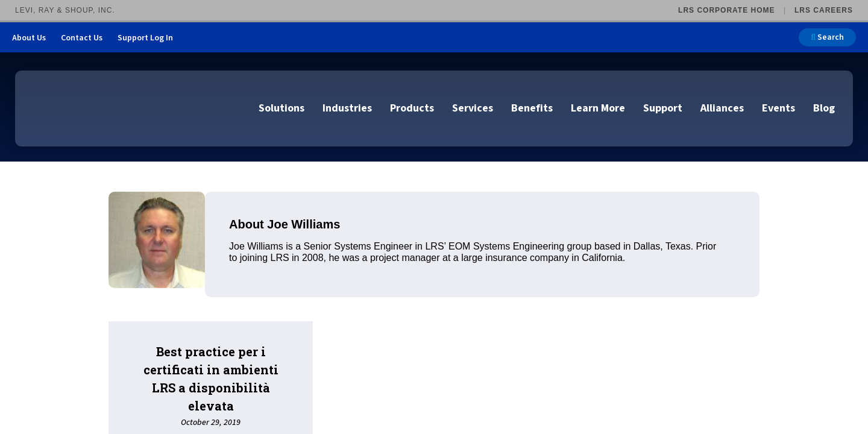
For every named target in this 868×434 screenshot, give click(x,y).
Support (663, 108)
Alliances (722, 108)
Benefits (532, 108)
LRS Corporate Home (726, 10)
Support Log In (145, 38)
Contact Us (82, 38)
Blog (824, 108)
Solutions (281, 108)
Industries (347, 108)
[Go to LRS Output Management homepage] (87, 108)
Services (473, 108)
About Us (29, 38)
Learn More (598, 108)
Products (412, 108)
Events (778, 108)
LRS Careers (824, 10)
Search (827, 37)
